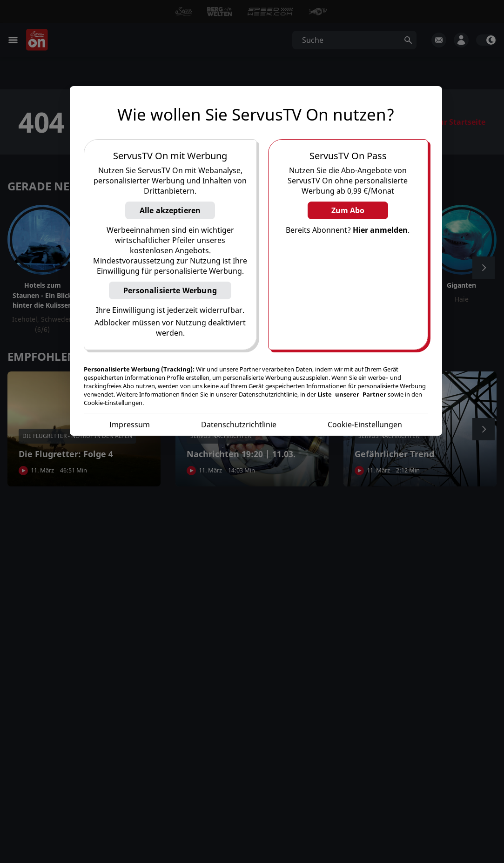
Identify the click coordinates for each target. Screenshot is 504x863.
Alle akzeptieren (170, 210)
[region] (256, 261)
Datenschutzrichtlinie (239, 425)
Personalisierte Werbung (170, 290)
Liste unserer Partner (352, 394)
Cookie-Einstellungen (365, 425)
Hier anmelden (380, 230)
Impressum (130, 425)
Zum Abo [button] (348, 210)
